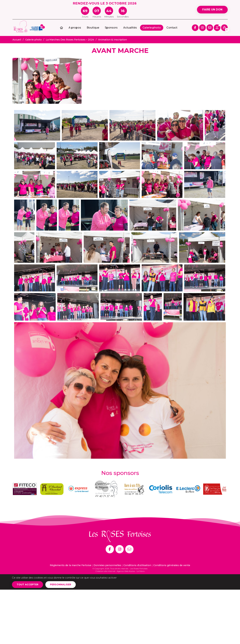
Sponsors (111, 28)
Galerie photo (152, 28)
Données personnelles (107, 565)
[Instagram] (120, 549)
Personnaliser (61, 584)
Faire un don (212, 10)
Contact (172, 28)
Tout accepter (27, 584)
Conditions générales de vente (172, 565)
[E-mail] (129, 549)
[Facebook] (110, 549)
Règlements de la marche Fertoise (71, 565)
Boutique (93, 28)
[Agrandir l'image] (47, 81)
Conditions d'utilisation (137, 565)
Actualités (130, 28)
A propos (75, 28)
